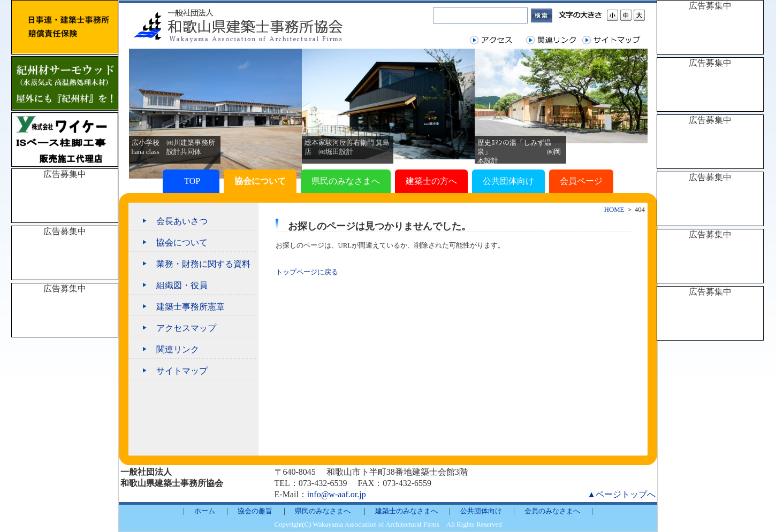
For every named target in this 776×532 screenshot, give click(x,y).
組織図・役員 (182, 285)
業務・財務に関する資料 (203, 264)
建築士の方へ (431, 181)
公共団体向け (508, 181)
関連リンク (178, 349)
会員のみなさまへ (552, 511)
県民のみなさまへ (346, 181)
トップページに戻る (307, 272)
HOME (614, 210)
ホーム (205, 511)
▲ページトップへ (621, 494)
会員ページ (581, 181)
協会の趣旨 (255, 511)
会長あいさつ (182, 221)
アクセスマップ (186, 328)
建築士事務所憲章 (191, 307)
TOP (191, 181)
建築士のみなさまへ (406, 511)
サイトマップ (182, 371)
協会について (260, 181)
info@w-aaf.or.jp (337, 494)
